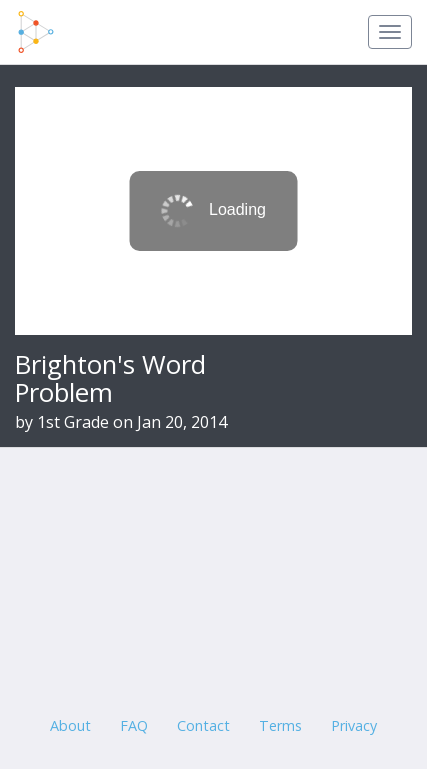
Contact (203, 725)
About (70, 725)
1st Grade (73, 422)
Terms (280, 725)
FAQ (134, 725)
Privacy (354, 725)
